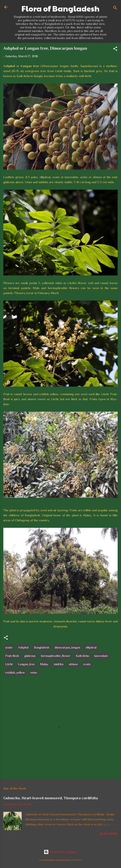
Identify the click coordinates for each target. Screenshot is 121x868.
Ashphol (23, 647)
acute (9, 647)
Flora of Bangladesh (60, 8)
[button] (115, 49)
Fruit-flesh (12, 656)
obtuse (73, 664)
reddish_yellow (15, 672)
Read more (109, 834)
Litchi (9, 664)
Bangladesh (42, 647)
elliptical (91, 647)
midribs (59, 664)
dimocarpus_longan (67, 647)
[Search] (115, 8)
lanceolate (101, 656)
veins (34, 672)
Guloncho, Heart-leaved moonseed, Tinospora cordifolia (51, 798)
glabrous (30, 656)
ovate (87, 664)
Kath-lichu (82, 656)
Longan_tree (26, 664)
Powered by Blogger (60, 852)
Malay (44, 664)
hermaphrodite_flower (56, 656)
